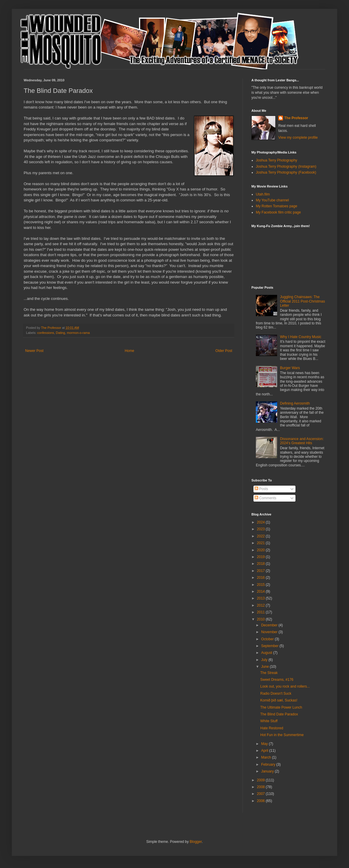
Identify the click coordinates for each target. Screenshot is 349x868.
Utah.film (263, 194)
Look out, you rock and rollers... (285, 686)
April (265, 751)
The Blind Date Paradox (279, 714)
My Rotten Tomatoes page (277, 206)
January (268, 771)
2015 (261, 585)
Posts (261, 489)
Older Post (224, 351)
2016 (261, 578)
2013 (261, 598)
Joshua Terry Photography (277, 160)
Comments (265, 498)
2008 (261, 787)
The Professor (296, 118)
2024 (261, 522)
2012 (261, 605)
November (270, 632)
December (270, 625)
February (269, 764)
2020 (261, 550)
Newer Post (34, 351)
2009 (261, 780)
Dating (60, 333)
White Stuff (269, 721)
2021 (261, 543)
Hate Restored (272, 728)
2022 (261, 536)
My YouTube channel (272, 200)
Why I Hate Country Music (301, 337)
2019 (261, 557)
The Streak (269, 673)
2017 (261, 571)
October (268, 639)
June (265, 667)
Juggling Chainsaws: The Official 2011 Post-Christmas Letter (303, 301)
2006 (261, 801)
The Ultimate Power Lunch (281, 707)
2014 (261, 591)
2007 (261, 794)
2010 (261, 619)
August (267, 653)
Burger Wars (290, 368)
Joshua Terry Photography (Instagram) (286, 167)
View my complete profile (298, 138)
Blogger (196, 842)
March (267, 757)
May (265, 744)
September (270, 646)
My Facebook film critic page (278, 212)
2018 (261, 564)
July (265, 660)
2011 (261, 612)
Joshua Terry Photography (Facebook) (286, 172)
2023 (261, 529)
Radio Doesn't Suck (276, 694)
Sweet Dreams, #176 (277, 680)
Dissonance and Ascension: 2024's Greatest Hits (302, 441)
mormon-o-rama (78, 333)
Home (130, 351)
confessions (46, 333)
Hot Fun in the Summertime (282, 735)
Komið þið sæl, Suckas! (279, 700)
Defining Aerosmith (295, 403)
